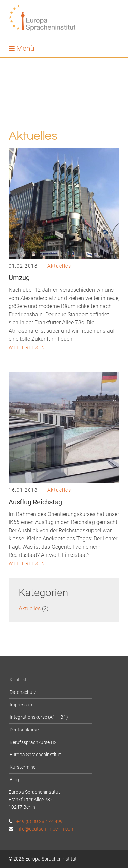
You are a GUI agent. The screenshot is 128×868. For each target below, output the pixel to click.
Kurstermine (23, 767)
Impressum (22, 705)
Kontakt (18, 680)
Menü (22, 48)
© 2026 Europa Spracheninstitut (43, 859)
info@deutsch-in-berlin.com (41, 829)
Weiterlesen (27, 347)
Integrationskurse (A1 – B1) (39, 717)
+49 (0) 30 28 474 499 (36, 821)
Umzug (19, 278)
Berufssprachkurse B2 (33, 742)
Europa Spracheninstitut (35, 755)
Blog (14, 780)
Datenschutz (23, 692)
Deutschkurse (24, 730)
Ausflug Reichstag (35, 502)
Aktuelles (59, 266)
